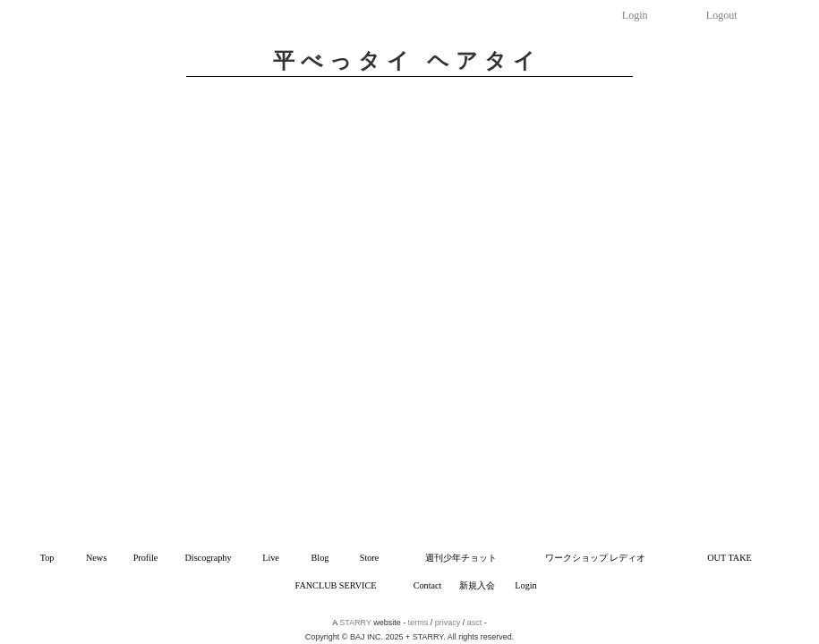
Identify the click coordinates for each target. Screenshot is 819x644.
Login (635, 15)
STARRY (355, 623)
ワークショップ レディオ (596, 558)
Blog (320, 558)
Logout (722, 15)
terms (418, 623)
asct (475, 623)
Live (271, 558)
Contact (428, 585)
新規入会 (477, 585)
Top (47, 558)
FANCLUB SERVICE (336, 585)
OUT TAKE (729, 558)
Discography (208, 558)
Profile (146, 558)
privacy (448, 623)
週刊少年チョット (461, 558)
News (96, 558)
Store (370, 558)
